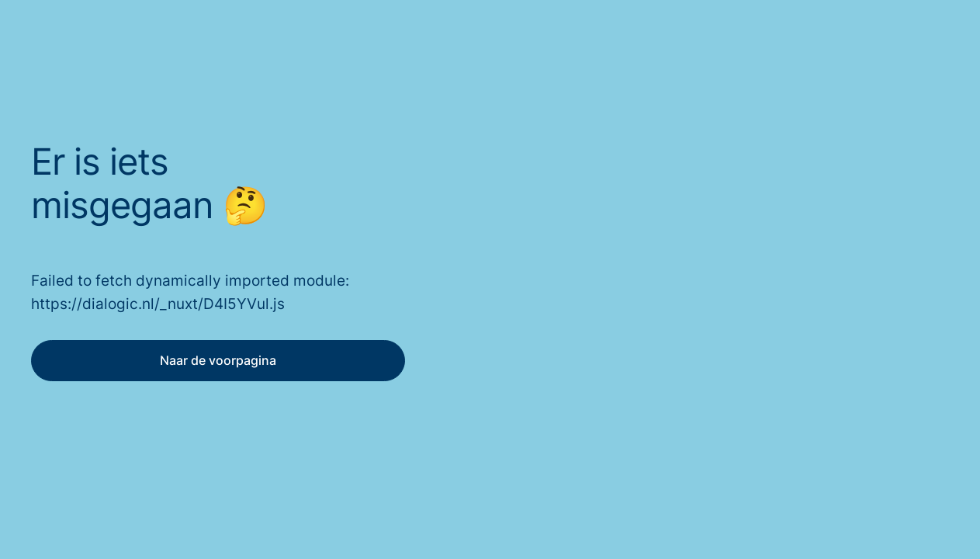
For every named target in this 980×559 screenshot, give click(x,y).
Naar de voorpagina (218, 360)
